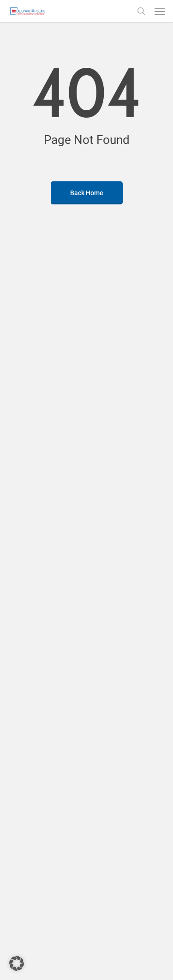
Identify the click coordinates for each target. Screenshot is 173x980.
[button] (160, 11)
